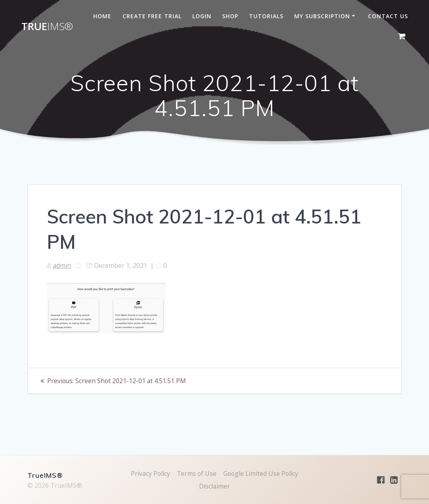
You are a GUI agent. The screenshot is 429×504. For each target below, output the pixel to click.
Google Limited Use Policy (261, 473)
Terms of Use (196, 473)
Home (102, 16)
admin (62, 265)
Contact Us (388, 16)
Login (202, 16)
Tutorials (266, 16)
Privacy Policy (149, 473)
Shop (230, 16)
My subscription (322, 16)
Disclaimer (214, 486)
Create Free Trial (152, 16)
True (47, 27)
